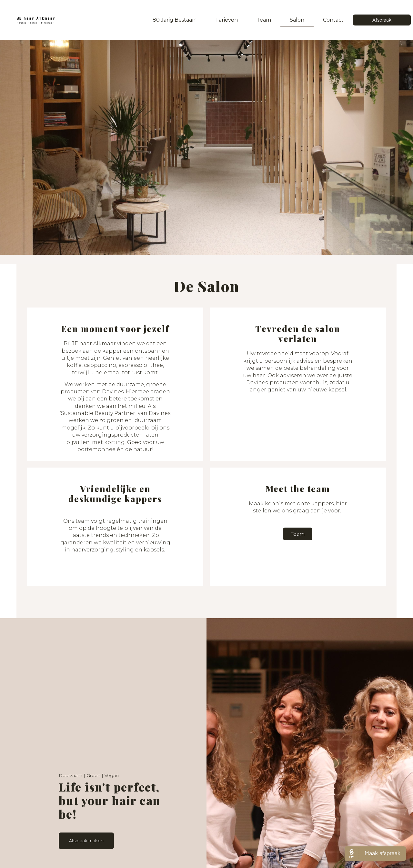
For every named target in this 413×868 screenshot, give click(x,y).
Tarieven (227, 20)
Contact (333, 20)
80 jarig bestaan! (175, 20)
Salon (297, 20)
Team (264, 20)
